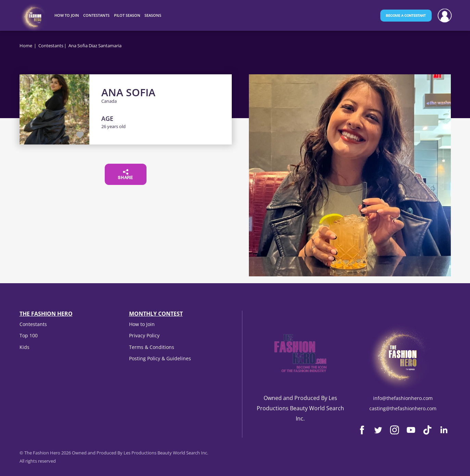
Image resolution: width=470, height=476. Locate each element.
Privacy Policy (144, 335)
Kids (24, 347)
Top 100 (29, 335)
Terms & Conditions (152, 347)
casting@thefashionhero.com (403, 408)
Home (26, 46)
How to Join (142, 324)
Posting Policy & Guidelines (160, 358)
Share (125, 175)
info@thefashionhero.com (403, 398)
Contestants (51, 46)
